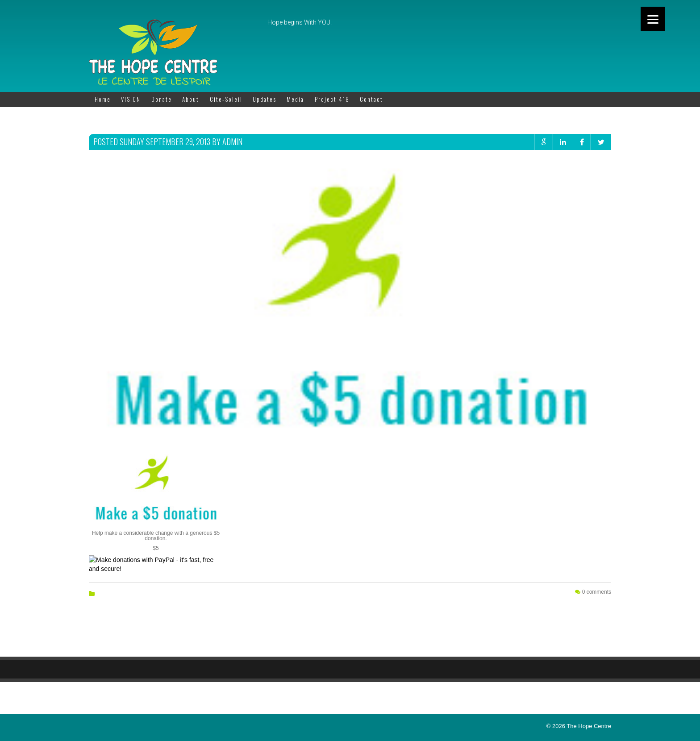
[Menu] (653, 19)
